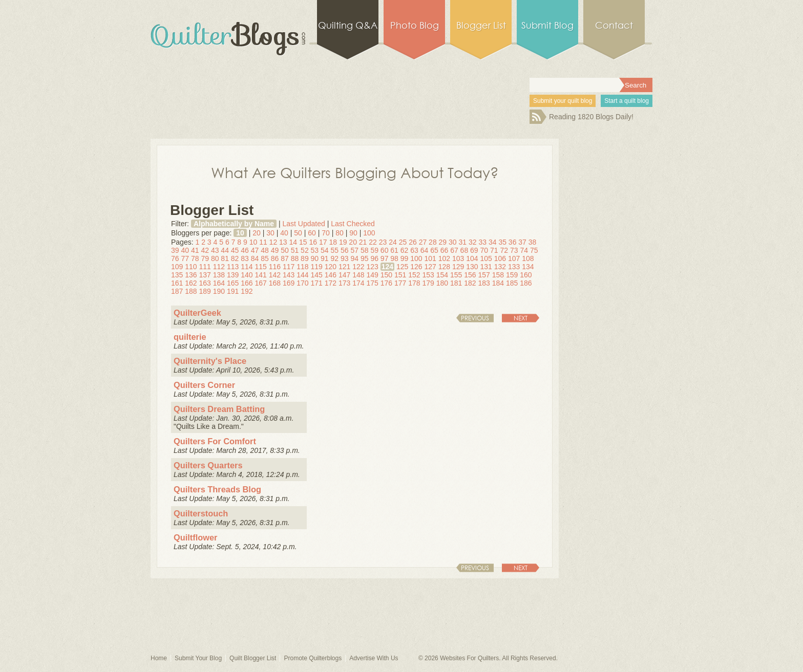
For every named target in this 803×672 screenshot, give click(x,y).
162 (191, 283)
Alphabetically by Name (234, 224)
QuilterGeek (197, 313)
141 (261, 275)
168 (275, 283)
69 (474, 250)
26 (413, 242)
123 (373, 267)
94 (354, 258)
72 (504, 250)
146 (331, 275)
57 (354, 250)
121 (344, 267)
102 (444, 258)
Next (521, 318)
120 (331, 267)
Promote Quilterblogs (313, 658)
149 (373, 275)
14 (293, 242)
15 (303, 242)
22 (373, 242)
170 (302, 283)
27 (423, 242)
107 (514, 258)
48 (265, 250)
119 (317, 267)
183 (484, 283)
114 (247, 267)
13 (283, 242)
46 (245, 250)
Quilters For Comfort (215, 441)
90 (353, 233)
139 (233, 275)
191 (233, 291)
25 (403, 242)
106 (500, 258)
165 (233, 283)
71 (494, 250)
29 (443, 242)
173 (344, 283)
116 (275, 267)
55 (335, 250)
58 (365, 250)
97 (385, 258)
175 (373, 283)
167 (261, 283)
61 (394, 250)
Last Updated (303, 224)
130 (472, 267)
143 (289, 275)
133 (514, 267)
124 (387, 267)
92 (335, 258)
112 (219, 267)
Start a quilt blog (627, 101)
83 (245, 258)
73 (514, 250)
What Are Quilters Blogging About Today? (355, 172)
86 (275, 258)
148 (358, 275)
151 (400, 275)
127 (430, 267)
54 (325, 250)
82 (235, 258)
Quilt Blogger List (253, 658)
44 (225, 250)
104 (472, 258)
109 (177, 267)
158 (498, 275)
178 (414, 283)
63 (414, 250)
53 (315, 250)
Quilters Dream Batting (219, 409)
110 (191, 267)
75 (534, 250)
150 (386, 275)
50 (298, 233)
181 (456, 283)
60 (312, 233)
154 (442, 275)
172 (331, 283)
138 (219, 275)
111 (205, 267)
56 (345, 250)
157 (484, 275)
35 (502, 242)
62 (405, 250)
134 (528, 267)
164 (219, 283)
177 (400, 283)
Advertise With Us (374, 658)
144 (302, 275)
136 (191, 275)
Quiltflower (195, 537)
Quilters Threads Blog (217, 489)
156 (470, 275)
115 (261, 267)
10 (240, 233)
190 (219, 291)
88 (295, 258)
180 (442, 283)
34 (493, 242)
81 (225, 258)
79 (205, 258)
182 (470, 283)
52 (305, 250)
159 (512, 275)
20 (257, 233)
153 (428, 275)
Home (159, 658)
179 (428, 283)
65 (434, 250)
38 (533, 242)
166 (247, 283)
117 (289, 267)
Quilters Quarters (208, 465)
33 (482, 242)
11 (263, 242)
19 (343, 242)
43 (215, 250)
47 (255, 250)
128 (444, 267)
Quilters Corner (204, 385)
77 (185, 258)
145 (317, 275)
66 (445, 250)
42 (205, 250)
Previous (475, 318)
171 (317, 283)
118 (302, 267)
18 (333, 242)
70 (326, 233)
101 (430, 258)
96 (374, 258)
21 (363, 242)
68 (464, 250)
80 (340, 233)
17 (323, 242)
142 (275, 275)
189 (205, 291)
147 (344, 275)
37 (522, 242)
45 (235, 250)
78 (195, 258)
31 (463, 242)
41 (195, 250)
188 (191, 291)
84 (255, 258)
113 (233, 267)
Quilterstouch (201, 513)
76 (175, 258)
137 (205, 275)
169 (289, 283)
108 (528, 258)
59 (374, 250)
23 (383, 242)
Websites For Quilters (469, 658)
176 (386, 283)
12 (273, 242)
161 (177, 283)
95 (365, 258)
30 (270, 233)
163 (205, 283)
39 (175, 250)
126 (416, 267)
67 (454, 250)
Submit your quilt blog (563, 101)
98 (394, 258)
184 (498, 283)
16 (313, 242)
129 (458, 267)
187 (177, 291)
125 (402, 267)
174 (358, 283)
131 (486, 267)
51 (295, 250)
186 (526, 283)
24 (393, 242)
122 (358, 267)
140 (247, 275)
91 (325, 258)
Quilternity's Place (210, 361)
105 (486, 258)
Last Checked (353, 224)
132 (500, 267)
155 (456, 275)
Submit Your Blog (198, 658)
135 (177, 275)
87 (285, 258)
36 (513, 242)
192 (247, 291)
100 (369, 233)
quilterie (190, 337)
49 (275, 250)
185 (512, 283)
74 (524, 250)
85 (265, 258)
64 (425, 250)
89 (305, 258)
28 (433, 242)
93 (345, 258)
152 (414, 275)
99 (405, 258)
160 (526, 275)
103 (458, 258)
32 (473, 242)
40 (284, 233)
